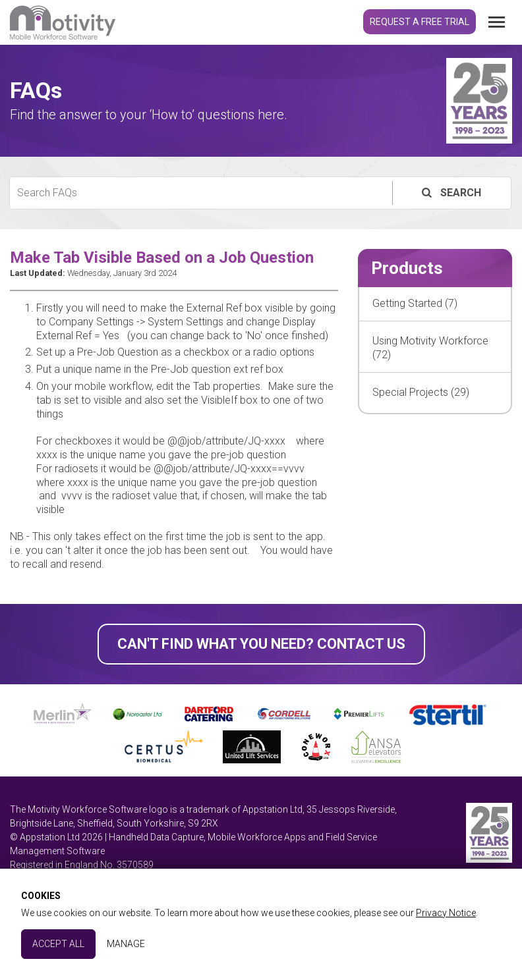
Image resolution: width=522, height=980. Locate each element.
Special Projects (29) (421, 392)
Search (450, 193)
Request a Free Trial (420, 22)
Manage (126, 944)
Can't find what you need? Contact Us (261, 644)
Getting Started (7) (415, 303)
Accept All (58, 944)
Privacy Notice (446, 913)
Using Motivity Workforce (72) (430, 348)
